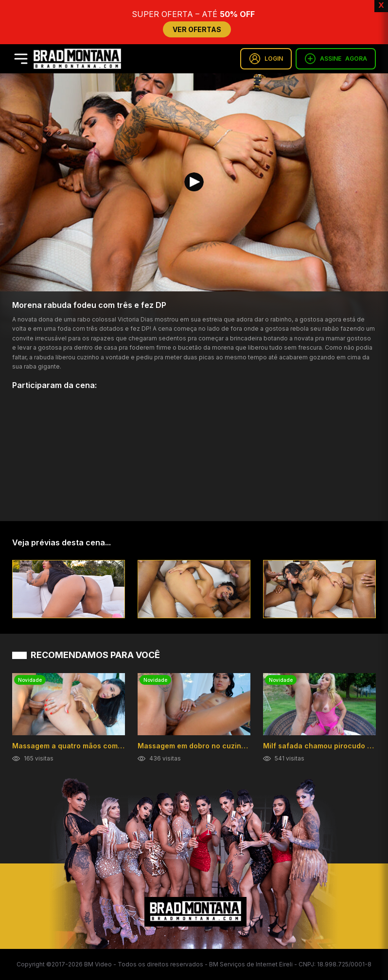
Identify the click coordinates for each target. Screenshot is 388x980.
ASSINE (336, 59)
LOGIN (266, 59)
